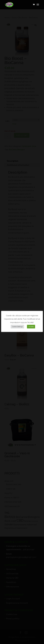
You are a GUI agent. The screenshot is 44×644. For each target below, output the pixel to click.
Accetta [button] (31, 327)
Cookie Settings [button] (17, 327)
